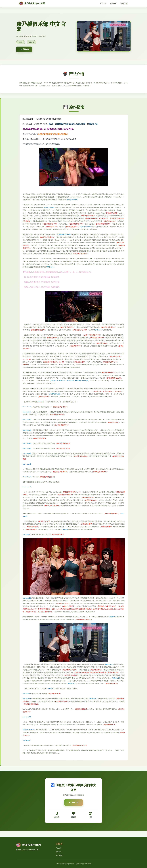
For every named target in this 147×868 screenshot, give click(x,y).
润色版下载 (124, 3)
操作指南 (113, 3)
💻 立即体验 (25, 49)
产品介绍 (103, 3)
